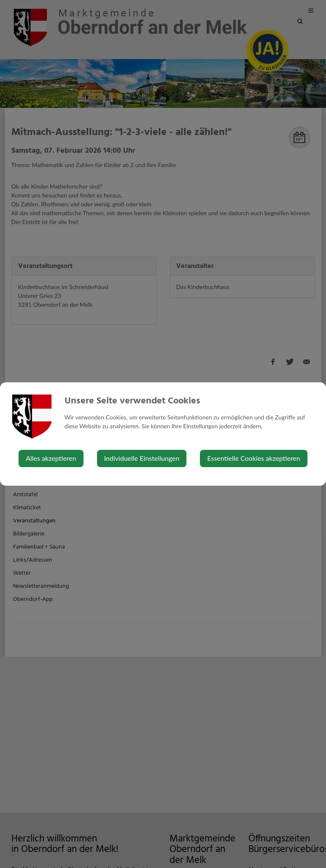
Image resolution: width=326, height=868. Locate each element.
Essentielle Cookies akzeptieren (253, 458)
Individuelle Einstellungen (142, 458)
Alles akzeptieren (51, 458)
